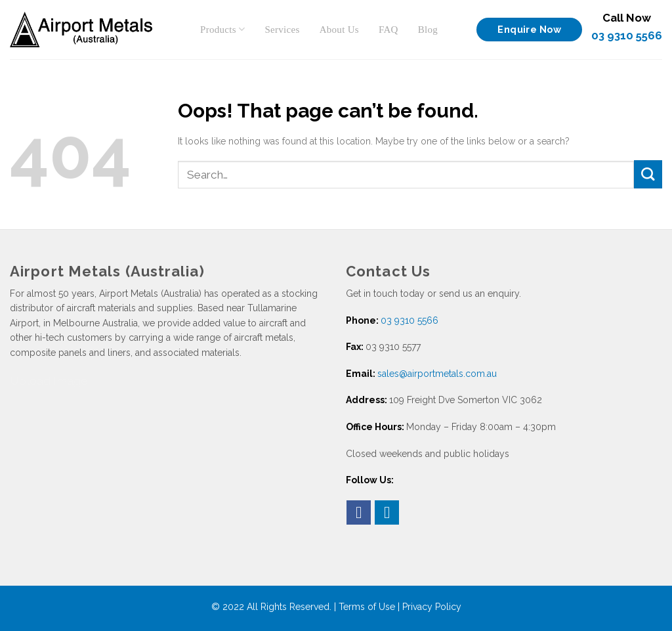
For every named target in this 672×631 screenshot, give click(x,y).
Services (282, 30)
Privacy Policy (432, 607)
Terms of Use (367, 607)
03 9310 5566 (627, 35)
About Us (339, 30)
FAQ (388, 30)
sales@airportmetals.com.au (437, 374)
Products (222, 29)
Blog (428, 30)
